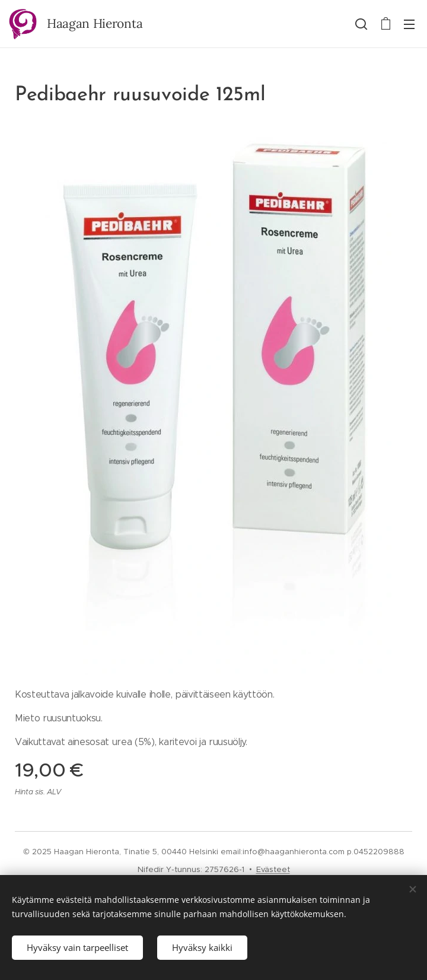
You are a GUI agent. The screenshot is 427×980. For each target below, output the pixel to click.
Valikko (409, 24)
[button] (361, 24)
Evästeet (273, 869)
